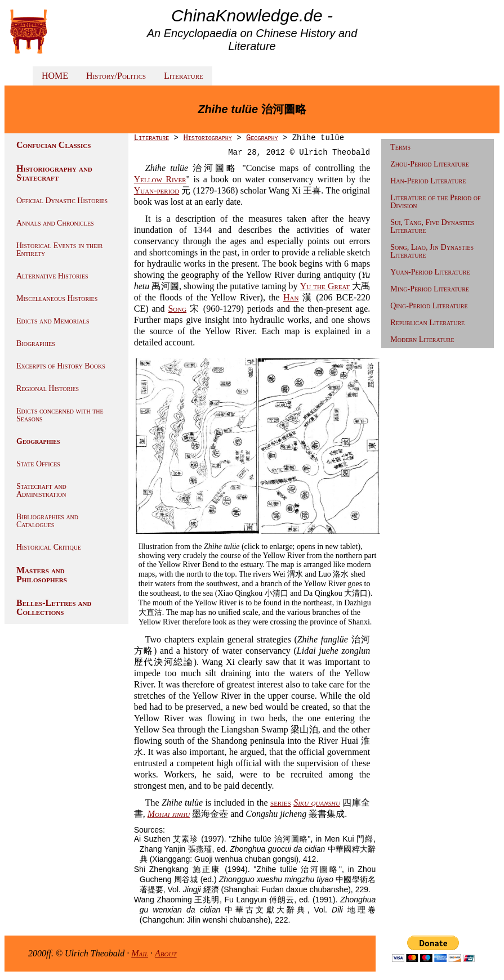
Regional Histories (48, 388)
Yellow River (160, 179)
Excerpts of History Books (61, 366)
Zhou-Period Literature (430, 164)
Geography (262, 138)
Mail (140, 953)
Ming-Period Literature (430, 289)
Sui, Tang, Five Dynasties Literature (432, 226)
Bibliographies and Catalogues (47, 521)
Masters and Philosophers (42, 575)
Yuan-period (157, 190)
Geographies (38, 441)
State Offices (38, 464)
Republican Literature (427, 323)
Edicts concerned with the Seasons (60, 415)
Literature (184, 76)
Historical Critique (49, 547)
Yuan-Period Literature (430, 272)
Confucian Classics (53, 145)
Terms (400, 147)
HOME (55, 76)
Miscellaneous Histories (57, 298)
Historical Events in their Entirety (59, 250)
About (166, 953)
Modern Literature (422, 340)
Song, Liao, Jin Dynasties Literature (432, 251)
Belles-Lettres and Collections (54, 607)
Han (291, 297)
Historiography (207, 138)
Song (177, 309)
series (281, 803)
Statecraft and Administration (41, 490)
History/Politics (116, 76)
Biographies (36, 343)
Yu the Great (325, 286)
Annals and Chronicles (55, 223)
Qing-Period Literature (429, 306)
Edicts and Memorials (53, 321)
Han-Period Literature (428, 181)
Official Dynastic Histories (62, 201)
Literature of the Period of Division (435, 202)
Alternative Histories (52, 276)
